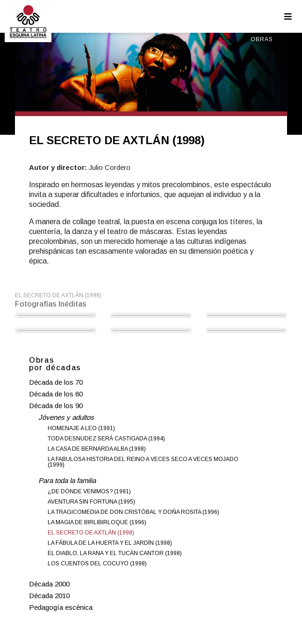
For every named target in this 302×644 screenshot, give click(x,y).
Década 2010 (49, 596)
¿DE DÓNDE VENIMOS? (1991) (89, 491)
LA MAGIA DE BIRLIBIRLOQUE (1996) (97, 522)
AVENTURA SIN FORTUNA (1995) (91, 502)
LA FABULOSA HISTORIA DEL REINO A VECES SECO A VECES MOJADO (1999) (143, 462)
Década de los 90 (56, 406)
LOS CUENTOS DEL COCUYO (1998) (97, 563)
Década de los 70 (56, 382)
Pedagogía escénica (61, 607)
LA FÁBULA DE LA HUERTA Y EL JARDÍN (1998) (110, 543)
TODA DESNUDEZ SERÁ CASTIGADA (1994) (106, 439)
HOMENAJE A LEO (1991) (81, 428)
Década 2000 (49, 584)
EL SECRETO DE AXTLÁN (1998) (91, 533)
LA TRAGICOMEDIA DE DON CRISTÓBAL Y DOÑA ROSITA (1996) (133, 512)
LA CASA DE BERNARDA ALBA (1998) (97, 449)
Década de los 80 (56, 394)
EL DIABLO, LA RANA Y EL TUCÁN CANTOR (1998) (115, 553)
